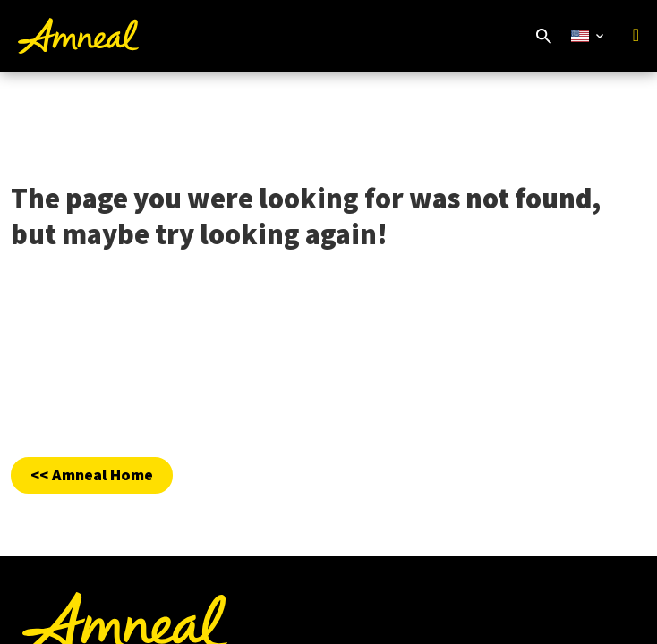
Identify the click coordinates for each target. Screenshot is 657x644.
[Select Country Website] (587, 36)
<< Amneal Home (92, 475)
